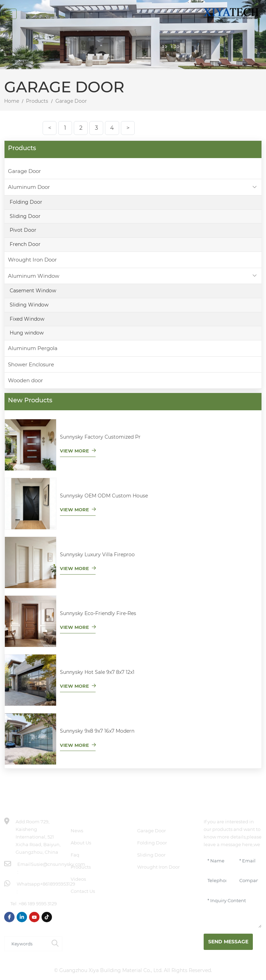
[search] (55, 944)
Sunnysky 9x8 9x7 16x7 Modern (97, 731)
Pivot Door (23, 230)
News (77, 831)
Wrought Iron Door (32, 260)
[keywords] (26, 944)
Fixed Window (27, 319)
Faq (75, 855)
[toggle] (9, 14)
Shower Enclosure (31, 364)
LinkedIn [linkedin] (22, 917)
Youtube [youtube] (34, 917)
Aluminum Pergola (33, 348)
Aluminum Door (29, 187)
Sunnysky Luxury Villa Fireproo (97, 555)
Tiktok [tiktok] (47, 917)
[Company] (249, 881)
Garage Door (24, 171)
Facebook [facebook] (9, 917)
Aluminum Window (34, 276)
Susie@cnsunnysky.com (58, 864)
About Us (81, 843)
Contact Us (83, 891)
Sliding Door (25, 216)
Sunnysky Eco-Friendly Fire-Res (98, 613)
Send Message (228, 942)
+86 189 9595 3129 (38, 904)
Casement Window (33, 291)
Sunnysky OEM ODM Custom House (104, 496)
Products (81, 867)
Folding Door (26, 202)
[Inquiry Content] (233, 911)
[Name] (217, 861)
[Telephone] (217, 881)
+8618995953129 (58, 884)
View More (74, 451)
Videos (78, 879)
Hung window (27, 333)
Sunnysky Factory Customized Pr (100, 437)
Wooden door (25, 380)
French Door (25, 244)
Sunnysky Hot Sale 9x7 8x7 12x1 (97, 672)
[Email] (249, 861)
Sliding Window (29, 305)
